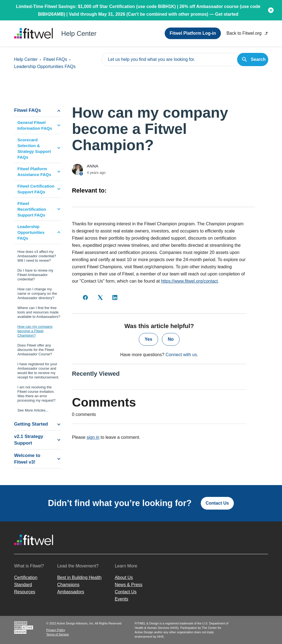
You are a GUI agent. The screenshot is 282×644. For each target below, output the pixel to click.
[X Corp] (100, 297)
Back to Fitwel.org (247, 33)
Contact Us (217, 503)
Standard (23, 585)
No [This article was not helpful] (171, 339)
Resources (25, 592)
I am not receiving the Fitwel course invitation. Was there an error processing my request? (36, 394)
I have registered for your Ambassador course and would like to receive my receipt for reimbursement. (38, 371)
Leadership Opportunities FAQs (45, 67)
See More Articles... (33, 410)
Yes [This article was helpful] (148, 339)
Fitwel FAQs (55, 59)
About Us (124, 577)
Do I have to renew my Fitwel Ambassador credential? (35, 275)
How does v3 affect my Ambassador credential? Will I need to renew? (37, 256)
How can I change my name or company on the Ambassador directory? (37, 293)
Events (122, 599)
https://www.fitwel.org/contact (189, 281)
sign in (93, 437)
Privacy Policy (56, 630)
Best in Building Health (79, 577)
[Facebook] (85, 297)
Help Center (26, 59)
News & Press (129, 585)
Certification (26, 577)
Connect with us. (182, 355)
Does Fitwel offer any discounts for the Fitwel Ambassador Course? (36, 350)
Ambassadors (71, 592)
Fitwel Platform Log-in (193, 33)
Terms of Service (58, 634)
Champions (68, 585)
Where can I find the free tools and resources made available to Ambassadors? (39, 312)
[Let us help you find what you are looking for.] (185, 59)
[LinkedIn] (115, 297)
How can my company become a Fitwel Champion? (35, 331)
